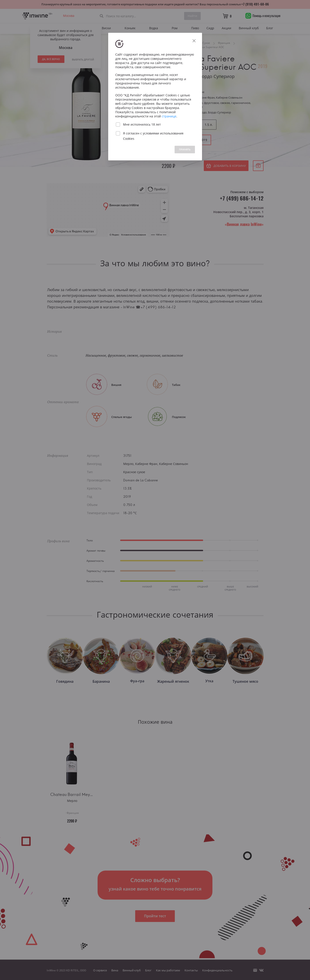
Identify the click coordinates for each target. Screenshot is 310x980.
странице (169, 116)
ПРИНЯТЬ (185, 149)
